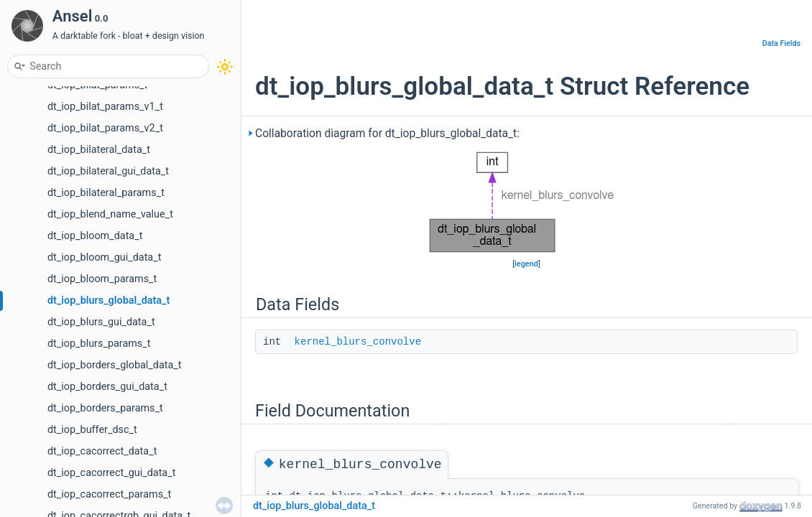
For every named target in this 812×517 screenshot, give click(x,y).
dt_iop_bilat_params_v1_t (105, 107)
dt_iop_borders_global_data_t (115, 365)
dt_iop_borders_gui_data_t (107, 387)
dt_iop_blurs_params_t (99, 344)
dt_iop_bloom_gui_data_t (104, 257)
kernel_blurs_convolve (358, 342)
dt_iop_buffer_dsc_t (92, 430)
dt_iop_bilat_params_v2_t (105, 128)
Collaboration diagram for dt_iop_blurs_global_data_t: (387, 134)
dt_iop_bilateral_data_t (99, 150)
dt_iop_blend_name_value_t (110, 214)
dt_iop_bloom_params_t (102, 279)
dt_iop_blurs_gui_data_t (101, 322)
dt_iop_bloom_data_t (95, 236)
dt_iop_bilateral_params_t (106, 193)
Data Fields (781, 43)
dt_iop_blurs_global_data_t (109, 301)
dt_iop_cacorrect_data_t (102, 451)
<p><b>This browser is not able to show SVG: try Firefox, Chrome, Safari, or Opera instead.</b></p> (526, 202)
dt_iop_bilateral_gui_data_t (108, 171)
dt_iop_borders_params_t (105, 408)
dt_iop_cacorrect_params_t (109, 494)
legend (526, 264)
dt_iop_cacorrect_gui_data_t (111, 473)
